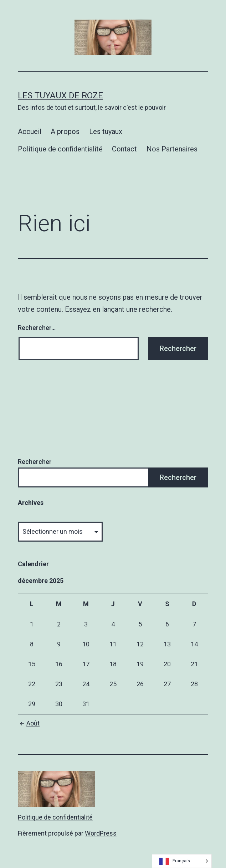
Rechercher (35, 462)
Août (29, 723)
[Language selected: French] (182, 861)
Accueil (30, 131)
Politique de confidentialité (60, 149)
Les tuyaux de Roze (60, 95)
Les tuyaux (106, 131)
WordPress (101, 833)
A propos (65, 131)
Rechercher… (37, 328)
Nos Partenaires (172, 149)
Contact (124, 149)
